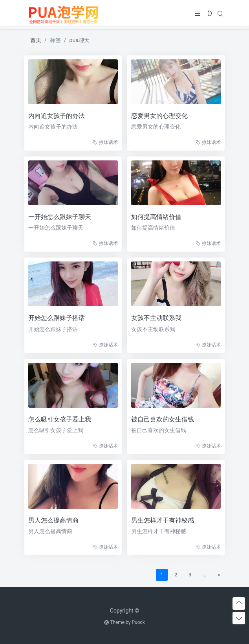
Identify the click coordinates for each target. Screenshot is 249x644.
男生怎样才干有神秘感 (161, 520)
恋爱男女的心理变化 (158, 116)
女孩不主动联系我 (155, 318)
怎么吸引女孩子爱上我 (58, 419)
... (203, 575)
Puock (138, 622)
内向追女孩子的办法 (55, 116)
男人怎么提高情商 (52, 520)
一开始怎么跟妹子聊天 (58, 217)
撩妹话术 (104, 142)
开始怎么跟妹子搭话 (55, 318)
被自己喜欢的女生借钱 (161, 419)
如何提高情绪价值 (155, 217)
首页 (36, 40)
